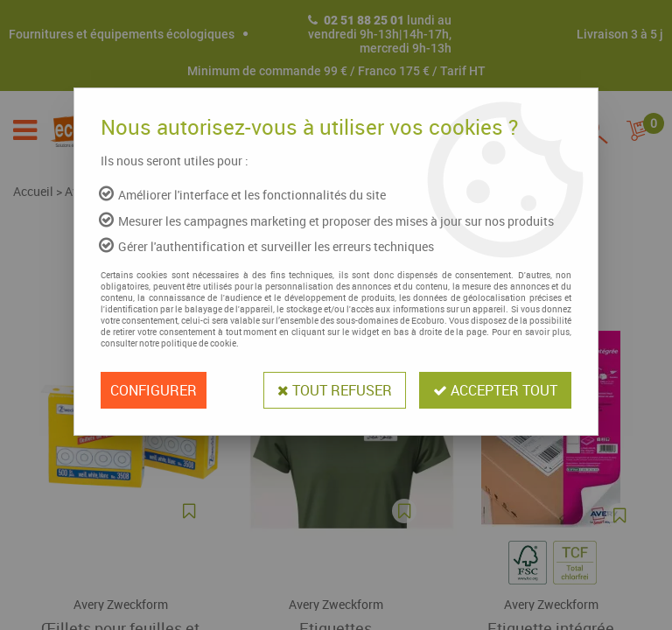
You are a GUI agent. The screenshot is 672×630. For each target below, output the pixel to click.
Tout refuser (335, 390)
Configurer (154, 390)
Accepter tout (495, 390)
